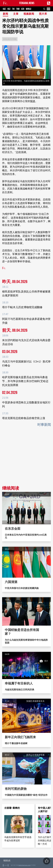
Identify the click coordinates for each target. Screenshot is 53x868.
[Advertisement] (26, 457)
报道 (33, 101)
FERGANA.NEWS (27, 3)
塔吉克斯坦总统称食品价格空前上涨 (24, 418)
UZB (23, 9)
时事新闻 (44, 425)
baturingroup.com (24, 865)
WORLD (28, 9)
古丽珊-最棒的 (12, 808)
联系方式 (7, 860)
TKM (18, 9)
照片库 (43, 14)
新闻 (6, 14)
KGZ (9, 9)
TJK (13, 9)
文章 (16, 14)
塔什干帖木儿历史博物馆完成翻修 (22, 307)
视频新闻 (29, 14)
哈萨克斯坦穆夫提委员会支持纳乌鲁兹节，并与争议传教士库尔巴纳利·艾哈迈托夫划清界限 (25, 381)
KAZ (4, 9)
